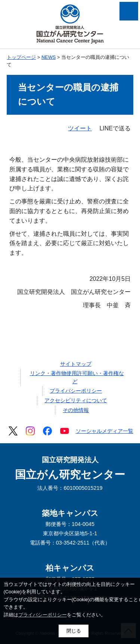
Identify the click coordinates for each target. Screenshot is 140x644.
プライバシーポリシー (76, 391)
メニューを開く (129, 11)
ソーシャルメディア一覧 (105, 431)
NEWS (49, 57)
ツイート (80, 128)
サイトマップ (76, 364)
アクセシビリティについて (76, 400)
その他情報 (76, 410)
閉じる (74, 631)
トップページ (21, 57)
